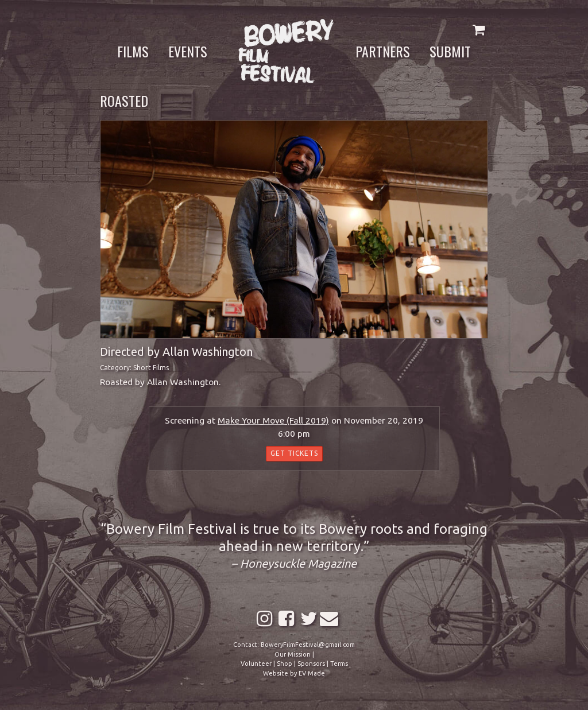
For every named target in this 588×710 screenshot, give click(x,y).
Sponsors (311, 664)
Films (133, 51)
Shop (285, 664)
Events (188, 51)
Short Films (151, 368)
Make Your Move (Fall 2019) (273, 420)
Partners (383, 51)
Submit (450, 51)
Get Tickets (294, 453)
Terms (339, 664)
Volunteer (256, 664)
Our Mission (293, 654)
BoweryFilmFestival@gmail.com (308, 645)
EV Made (312, 673)
